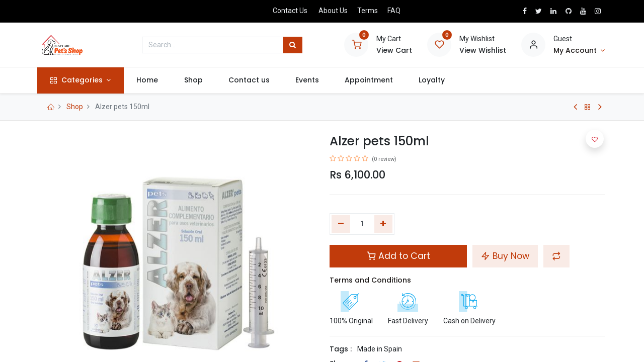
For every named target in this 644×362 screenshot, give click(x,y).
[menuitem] (149, 80)
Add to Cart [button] (398, 256)
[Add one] (384, 224)
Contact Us (290, 11)
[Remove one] (341, 224)
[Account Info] (579, 51)
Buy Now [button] (505, 256)
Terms (368, 11)
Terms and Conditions (370, 280)
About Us (333, 11)
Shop (75, 107)
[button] (556, 256)
